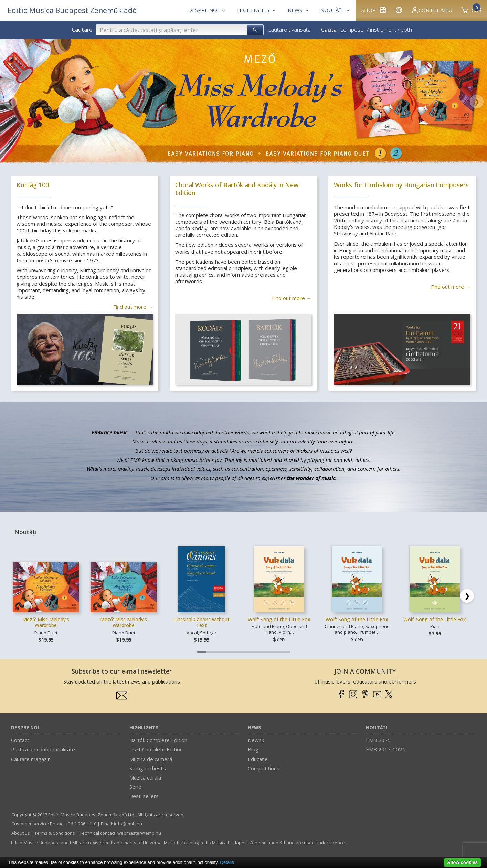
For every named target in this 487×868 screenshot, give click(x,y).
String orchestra (149, 768)
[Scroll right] (467, 596)
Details (227, 862)
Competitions (264, 768)
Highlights (144, 728)
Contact (20, 740)
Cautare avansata (289, 30)
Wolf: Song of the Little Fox (279, 619)
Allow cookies (462, 862)
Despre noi (25, 728)
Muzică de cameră (151, 759)
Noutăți (376, 728)
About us (21, 833)
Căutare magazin (31, 759)
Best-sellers (144, 796)
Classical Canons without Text (202, 622)
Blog (253, 749)
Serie (135, 787)
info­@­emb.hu (128, 824)
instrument (383, 30)
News (255, 728)
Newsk (256, 740)
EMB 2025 (378, 740)
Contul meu (432, 10)
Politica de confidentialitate (43, 749)
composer (353, 30)
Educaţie (258, 759)
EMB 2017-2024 (385, 749)
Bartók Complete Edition (158, 740)
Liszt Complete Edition (156, 749)
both (406, 30)
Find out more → (133, 307)
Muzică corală (145, 777)
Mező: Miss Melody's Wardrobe (46, 622)
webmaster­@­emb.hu (139, 833)
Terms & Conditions (55, 833)
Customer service (30, 824)
